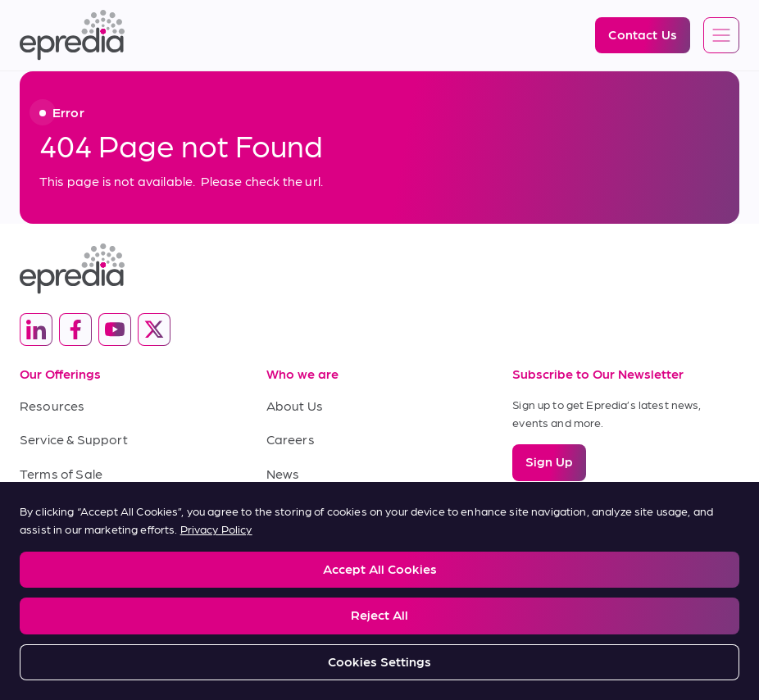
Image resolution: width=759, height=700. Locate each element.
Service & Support (74, 439)
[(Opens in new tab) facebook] (75, 330)
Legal (32, 566)
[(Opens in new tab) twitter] (154, 330)
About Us (295, 405)
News (283, 473)
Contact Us (300, 507)
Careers (291, 439)
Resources (52, 405)
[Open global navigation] (721, 36)
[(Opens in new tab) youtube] (115, 330)
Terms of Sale (61, 473)
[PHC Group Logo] (379, 631)
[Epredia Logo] (72, 35)
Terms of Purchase (77, 507)
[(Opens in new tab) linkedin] (36, 330)
